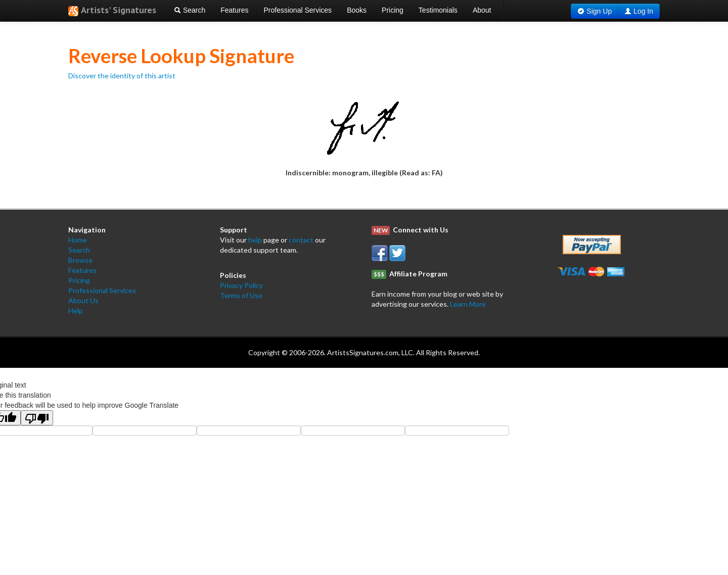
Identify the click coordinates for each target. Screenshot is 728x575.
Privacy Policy (241, 285)
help (255, 240)
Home (78, 240)
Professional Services (298, 10)
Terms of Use (241, 295)
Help (76, 310)
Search (190, 10)
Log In (643, 11)
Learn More (468, 304)
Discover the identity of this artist (122, 76)
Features (234, 10)
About (482, 10)
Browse (80, 260)
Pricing (393, 10)
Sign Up (599, 11)
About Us (83, 300)
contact (301, 240)
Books (357, 10)
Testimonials (438, 10)
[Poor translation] (37, 418)
